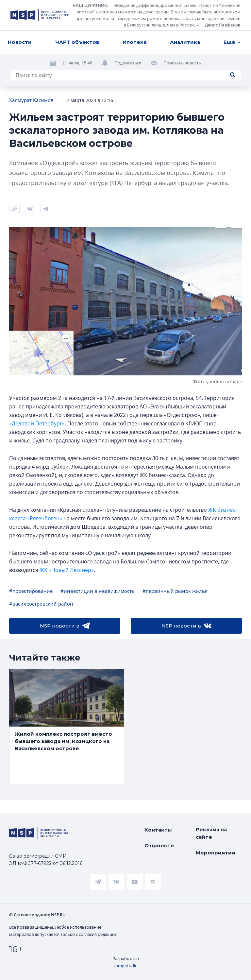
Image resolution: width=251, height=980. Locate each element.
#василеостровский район (41, 604)
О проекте (159, 845)
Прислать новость (182, 63)
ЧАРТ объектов (77, 42)
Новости (20, 42)
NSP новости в (65, 626)
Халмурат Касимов (31, 100)
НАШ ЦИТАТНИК (90, 5)
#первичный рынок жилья (175, 591)
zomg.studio (125, 966)
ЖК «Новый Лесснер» (67, 570)
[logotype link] (40, 15)
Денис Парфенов (223, 25)
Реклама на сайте (211, 833)
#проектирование (31, 591)
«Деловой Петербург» (37, 423)
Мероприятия (215, 853)
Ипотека (134, 42)
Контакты (158, 830)
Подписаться (128, 63)
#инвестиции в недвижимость (98, 591)
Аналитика (185, 42)
